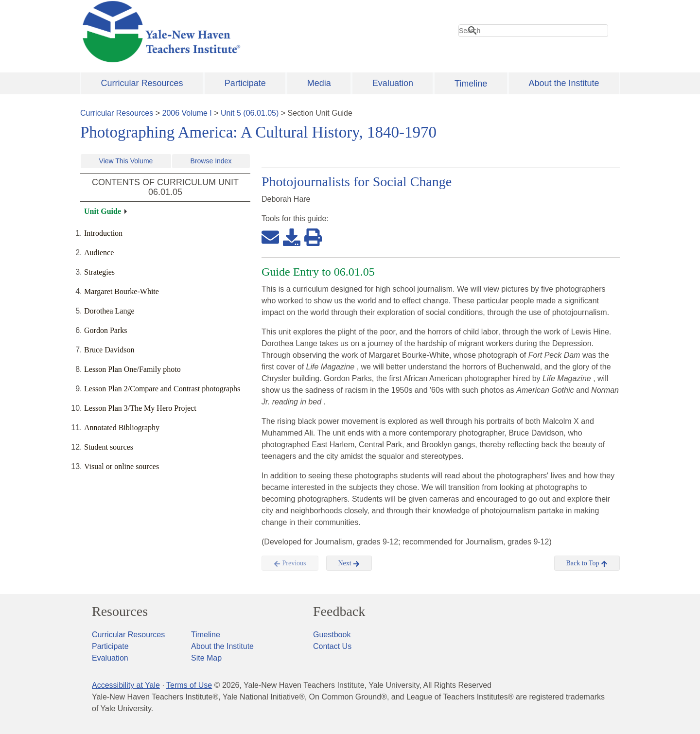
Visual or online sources (122, 466)
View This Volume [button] (126, 161)
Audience (99, 253)
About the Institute (564, 83)
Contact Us (332, 646)
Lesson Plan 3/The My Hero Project (140, 408)
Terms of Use (189, 685)
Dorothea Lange (109, 311)
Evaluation (393, 83)
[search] (533, 31)
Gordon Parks (105, 330)
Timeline (471, 84)
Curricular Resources (142, 83)
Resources (120, 612)
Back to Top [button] (587, 563)
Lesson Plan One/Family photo (132, 369)
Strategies (99, 272)
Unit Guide (103, 211)
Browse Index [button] (211, 161)
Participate (245, 83)
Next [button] (349, 563)
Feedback (339, 612)
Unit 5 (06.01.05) (250, 113)
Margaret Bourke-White (122, 291)
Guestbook (332, 635)
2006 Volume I (187, 113)
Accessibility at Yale (126, 685)
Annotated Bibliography (122, 428)
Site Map (206, 658)
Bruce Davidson (109, 350)
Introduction (103, 233)
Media (319, 83)
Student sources (109, 447)
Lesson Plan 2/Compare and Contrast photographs (162, 389)
